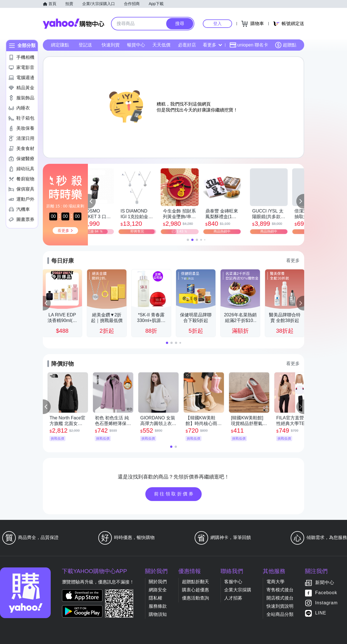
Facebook (326, 593)
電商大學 (275, 582)
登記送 (85, 45)
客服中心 (233, 582)
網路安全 (158, 590)
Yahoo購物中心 (74, 24)
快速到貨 (111, 45)
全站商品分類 (280, 614)
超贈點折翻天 (195, 582)
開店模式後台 (280, 598)
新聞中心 (325, 583)
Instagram (326, 603)
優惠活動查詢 (195, 598)
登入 (217, 24)
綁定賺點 (60, 45)
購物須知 (158, 614)
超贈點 (286, 45)
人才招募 (233, 598)
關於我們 (158, 582)
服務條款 (158, 606)
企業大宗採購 (238, 590)
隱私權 (155, 598)
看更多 (212, 45)
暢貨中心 (136, 45)
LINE (321, 613)
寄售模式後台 (280, 590)
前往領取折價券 (174, 494)
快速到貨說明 (280, 606)
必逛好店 (187, 45)
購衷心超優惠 (195, 590)
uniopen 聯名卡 (249, 45)
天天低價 (161, 45)
